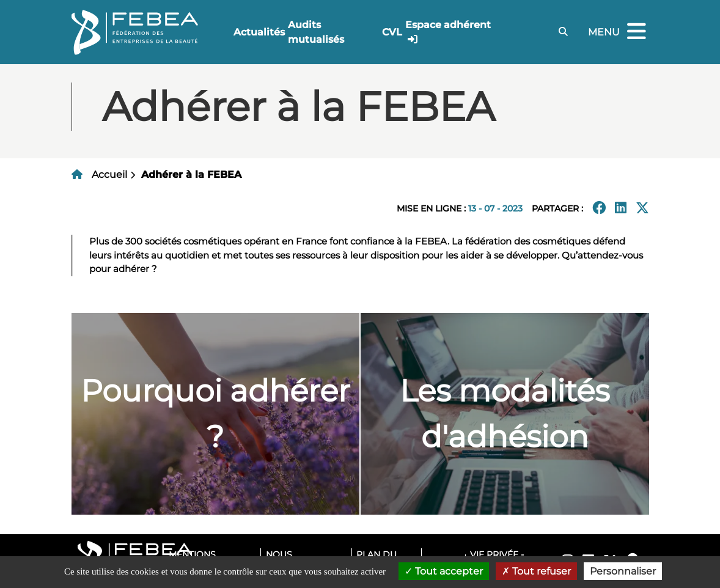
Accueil (109, 175)
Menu (619, 32)
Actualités (259, 32)
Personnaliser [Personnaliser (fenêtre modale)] (623, 571)
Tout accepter (444, 571)
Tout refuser (536, 571)
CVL (392, 32)
